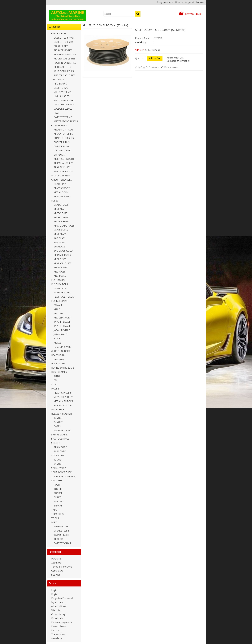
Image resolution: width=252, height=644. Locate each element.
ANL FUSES (60, 272)
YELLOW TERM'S (63, 92)
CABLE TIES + (59, 34)
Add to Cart (155, 58)
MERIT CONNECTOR (65, 159)
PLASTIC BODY (62, 188)
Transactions (58, 634)
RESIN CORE (60, 447)
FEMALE (58, 305)
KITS (54, 384)
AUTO (57, 376)
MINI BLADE (60, 209)
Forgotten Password (62, 598)
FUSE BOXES (58, 280)
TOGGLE (58, 489)
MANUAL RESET (62, 196)
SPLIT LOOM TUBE (61, 472)
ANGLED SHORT (62, 318)
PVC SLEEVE (58, 409)
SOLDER (56, 443)
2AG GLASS (60, 242)
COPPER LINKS (62, 142)
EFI (55, 380)
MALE (57, 309)
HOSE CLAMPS (59, 372)
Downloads (57, 618)
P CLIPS (55, 389)
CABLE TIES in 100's (64, 38)
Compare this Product (178, 61)
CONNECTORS (59, 125)
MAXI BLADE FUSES (64, 226)
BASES (57, 426)
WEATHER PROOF (63, 171)
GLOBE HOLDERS (61, 351)
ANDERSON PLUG (63, 130)
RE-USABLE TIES (62, 67)
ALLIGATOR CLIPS (63, 134)
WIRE (54, 522)
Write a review (171, 67)
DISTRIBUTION (62, 150)
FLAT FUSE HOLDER (64, 297)
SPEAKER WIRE (62, 531)
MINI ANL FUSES (63, 263)
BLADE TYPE (60, 184)
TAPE (54, 510)
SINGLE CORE (61, 526)
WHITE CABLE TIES (64, 71)
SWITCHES (57, 481)
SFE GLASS (59, 247)
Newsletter (57, 638)
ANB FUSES (60, 276)
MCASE (57, 343)
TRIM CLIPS (57, 514)
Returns (55, 630)
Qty (137, 58)
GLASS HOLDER (62, 293)
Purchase (56, 559)
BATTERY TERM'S (63, 117)
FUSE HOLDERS (60, 284)
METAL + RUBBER (63, 401)
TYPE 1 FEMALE (62, 322)
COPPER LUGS (61, 146)
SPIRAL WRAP (59, 468)
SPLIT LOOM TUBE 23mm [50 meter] (108, 25)
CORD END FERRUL (64, 105)
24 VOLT (58, 422)
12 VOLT (58, 418)
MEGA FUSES (61, 267)
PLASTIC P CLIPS (63, 393)
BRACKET (59, 506)
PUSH (57, 485)
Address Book (59, 606)
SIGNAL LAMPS (59, 435)
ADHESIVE (59, 359)
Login (54, 590)
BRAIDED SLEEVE (60, 176)
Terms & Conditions (62, 567)
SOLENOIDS (58, 455)
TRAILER (58, 539)
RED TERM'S (60, 84)
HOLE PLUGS (58, 364)
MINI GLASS (60, 234)
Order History (58, 614)
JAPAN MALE (60, 334)
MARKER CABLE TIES (65, 54)
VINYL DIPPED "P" (63, 397)
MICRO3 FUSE (61, 221)
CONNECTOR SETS (64, 138)
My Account (57, 602)
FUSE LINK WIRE (62, 347)
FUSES (55, 201)
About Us (56, 563)
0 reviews (154, 67)
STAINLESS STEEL (63, 405)
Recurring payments (62, 622)
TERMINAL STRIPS (63, 163)
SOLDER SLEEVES (63, 109)
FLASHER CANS (62, 430)
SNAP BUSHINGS (60, 439)
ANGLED (58, 313)
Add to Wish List (175, 58)
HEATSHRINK (58, 355)
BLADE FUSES (61, 205)
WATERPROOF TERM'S (66, 121)
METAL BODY (61, 192)
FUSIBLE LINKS (59, 301)
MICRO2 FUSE (61, 217)
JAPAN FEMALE (62, 330)
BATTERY (59, 501)
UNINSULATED (62, 96)
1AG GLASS (60, 238)
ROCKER (58, 493)
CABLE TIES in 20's (63, 42)
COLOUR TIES (61, 46)
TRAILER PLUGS (62, 167)
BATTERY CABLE (63, 543)
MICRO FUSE (60, 213)
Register (56, 594)
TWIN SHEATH (61, 535)
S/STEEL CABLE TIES (65, 75)
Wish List (56, 610)
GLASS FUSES (61, 230)
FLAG (56, 113)
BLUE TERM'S (61, 88)
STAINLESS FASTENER (63, 476)
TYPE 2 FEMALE (62, 326)
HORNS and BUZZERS (63, 368)
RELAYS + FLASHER (61, 414)
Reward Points (59, 626)
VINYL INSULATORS (64, 100)
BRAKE (57, 497)
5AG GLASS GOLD (63, 251)
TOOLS (55, 518)
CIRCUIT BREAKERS (62, 180)
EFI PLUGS (59, 155)
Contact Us (57, 571)
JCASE (57, 338)
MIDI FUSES (60, 259)
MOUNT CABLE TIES (65, 59)
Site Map (56, 575)
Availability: (141, 42)
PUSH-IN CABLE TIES (65, 63)
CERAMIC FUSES (62, 255)
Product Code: (143, 38)
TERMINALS (58, 79)
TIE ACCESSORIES (63, 50)
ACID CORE (60, 451)
